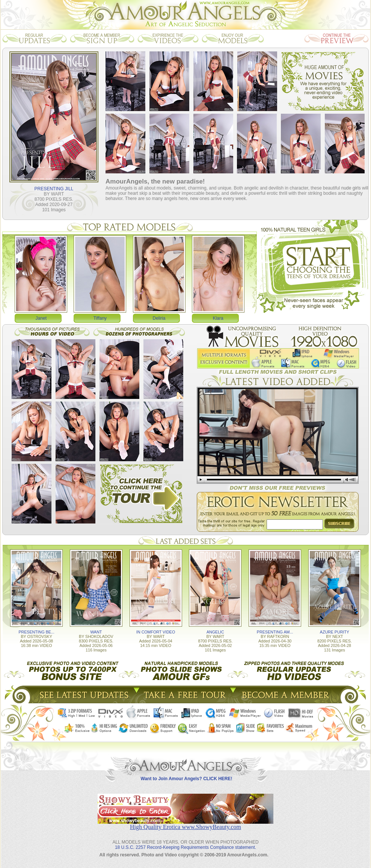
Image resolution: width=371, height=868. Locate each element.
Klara (218, 318)
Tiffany (100, 318)
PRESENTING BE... (36, 632)
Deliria (159, 318)
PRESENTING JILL (54, 189)
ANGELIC (215, 632)
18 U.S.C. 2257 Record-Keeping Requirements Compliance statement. (185, 847)
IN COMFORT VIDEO (156, 632)
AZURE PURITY (335, 632)
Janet (41, 318)
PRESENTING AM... (275, 632)
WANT (96, 632)
